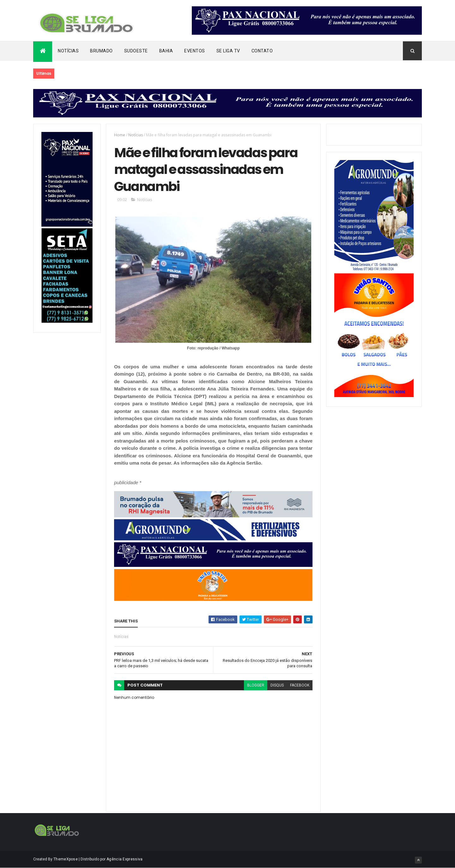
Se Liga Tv (228, 51)
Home (120, 135)
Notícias (68, 51)
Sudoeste (136, 51)
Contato (262, 51)
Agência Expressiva (124, 859)
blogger (256, 685)
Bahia (166, 51)
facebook (300, 685)
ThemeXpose (66, 859)
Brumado (101, 51)
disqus (277, 685)
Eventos (195, 51)
